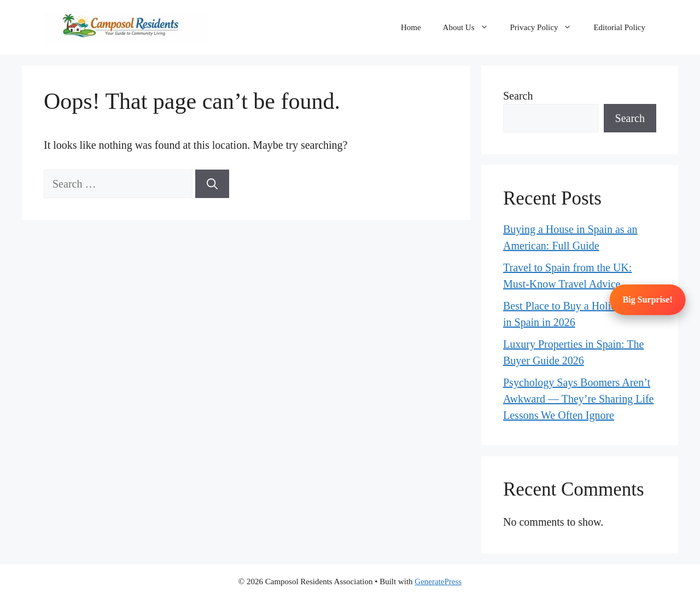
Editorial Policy (619, 27)
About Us (471, 27)
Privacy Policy (547, 27)
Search (518, 96)
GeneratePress (438, 581)
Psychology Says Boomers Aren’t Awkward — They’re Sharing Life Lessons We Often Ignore (579, 399)
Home (411, 27)
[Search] (212, 184)
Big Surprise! (648, 299)
